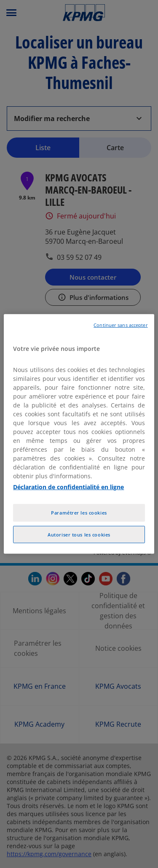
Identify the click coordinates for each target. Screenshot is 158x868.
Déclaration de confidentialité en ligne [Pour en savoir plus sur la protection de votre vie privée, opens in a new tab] (68, 487)
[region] (79, 434)
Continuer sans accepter (121, 325)
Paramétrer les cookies (79, 512)
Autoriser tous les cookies (79, 534)
